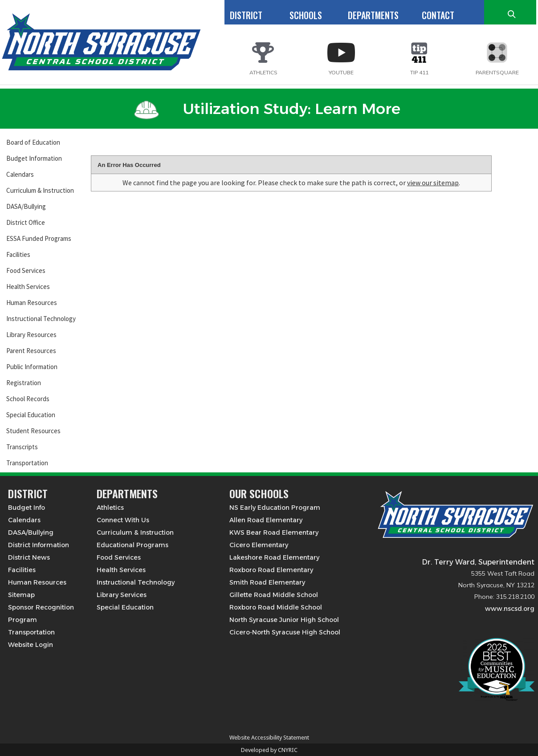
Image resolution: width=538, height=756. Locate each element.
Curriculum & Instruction (40, 190)
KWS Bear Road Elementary (274, 532)
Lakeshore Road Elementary (274, 557)
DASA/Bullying (26, 206)
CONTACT (438, 15)
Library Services (122, 595)
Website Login (31, 645)
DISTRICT (246, 15)
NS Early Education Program (275, 508)
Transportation (27, 463)
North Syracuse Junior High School (284, 620)
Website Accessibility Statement (269, 738)
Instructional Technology (41, 319)
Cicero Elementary (259, 545)
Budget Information (34, 158)
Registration (24, 383)
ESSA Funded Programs (39, 238)
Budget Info (26, 508)
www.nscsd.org (510, 609)
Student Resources (33, 431)
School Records (28, 399)
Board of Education (33, 142)
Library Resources (31, 335)
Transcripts (22, 447)
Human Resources (32, 303)
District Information (39, 545)
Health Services (28, 287)
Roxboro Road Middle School (276, 607)
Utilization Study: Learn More (267, 109)
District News (29, 557)
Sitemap (21, 595)
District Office (26, 222)
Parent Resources (31, 351)
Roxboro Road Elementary (271, 570)
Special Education (31, 415)
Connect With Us (123, 520)
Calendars (20, 174)
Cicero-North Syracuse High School (285, 632)
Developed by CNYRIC (269, 750)
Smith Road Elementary (267, 582)
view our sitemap (433, 183)
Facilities (18, 254)
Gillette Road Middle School (274, 595)
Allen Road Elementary (266, 520)
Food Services (26, 270)
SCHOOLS (306, 15)
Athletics (110, 508)
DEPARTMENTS (373, 15)
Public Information (32, 367)
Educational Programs (132, 545)
